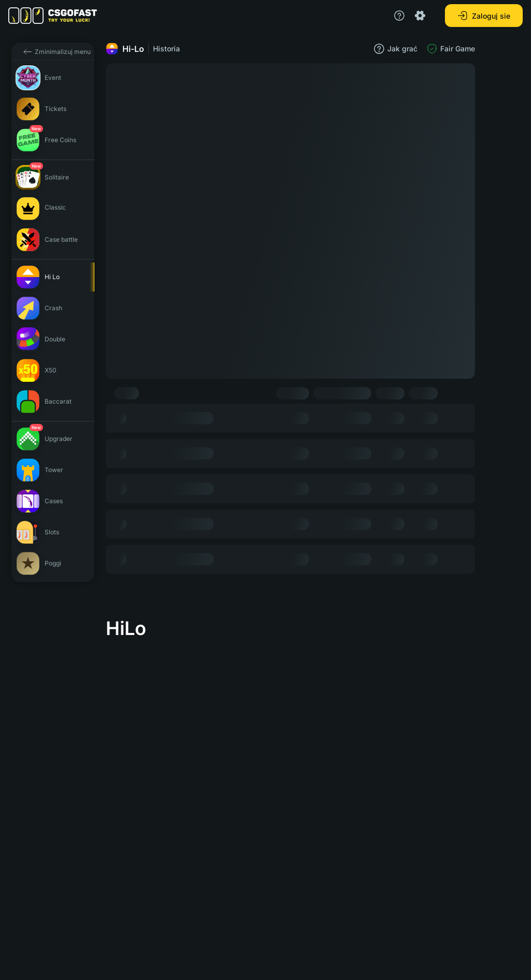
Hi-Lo (125, 49)
